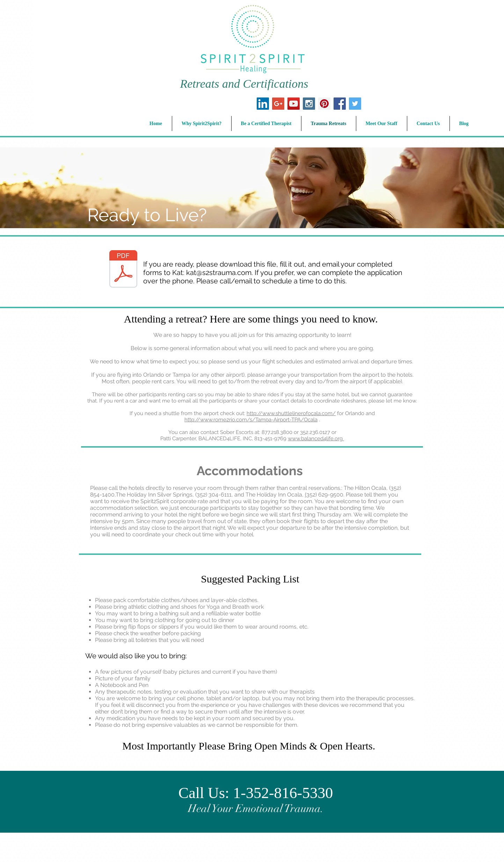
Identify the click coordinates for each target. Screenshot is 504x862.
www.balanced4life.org (316, 439)
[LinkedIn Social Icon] (263, 104)
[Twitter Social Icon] (355, 104)
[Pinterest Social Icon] (324, 104)
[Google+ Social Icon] (278, 104)
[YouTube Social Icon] (294, 104)
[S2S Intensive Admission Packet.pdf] (123, 270)
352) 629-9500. (326, 495)
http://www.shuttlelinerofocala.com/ (291, 413)
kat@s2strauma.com (219, 273)
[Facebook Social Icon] (340, 104)
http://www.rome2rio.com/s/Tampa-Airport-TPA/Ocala (251, 420)
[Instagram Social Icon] (309, 104)
